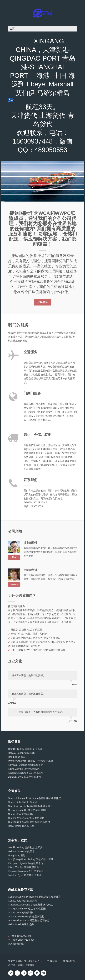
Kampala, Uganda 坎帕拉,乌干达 (26, 765)
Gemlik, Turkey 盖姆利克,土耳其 (25, 749)
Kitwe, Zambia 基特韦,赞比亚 (24, 769)
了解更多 (43, 302)
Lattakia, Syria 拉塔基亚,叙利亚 (25, 777)
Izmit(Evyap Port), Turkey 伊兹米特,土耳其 (31, 761)
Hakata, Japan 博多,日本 (21, 753)
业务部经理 (31, 543)
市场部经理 (31, 570)
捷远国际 (52, 961)
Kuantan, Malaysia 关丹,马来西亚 (26, 773)
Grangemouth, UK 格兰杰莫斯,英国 (27, 810)
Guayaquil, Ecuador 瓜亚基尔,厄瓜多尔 (29, 822)
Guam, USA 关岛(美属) (20, 814)
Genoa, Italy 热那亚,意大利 (22, 802)
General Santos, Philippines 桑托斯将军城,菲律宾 (35, 798)
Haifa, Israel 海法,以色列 (21, 826)
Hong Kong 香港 (17, 757)
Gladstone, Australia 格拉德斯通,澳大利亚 (30, 806)
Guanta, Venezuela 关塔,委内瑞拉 (26, 818)
